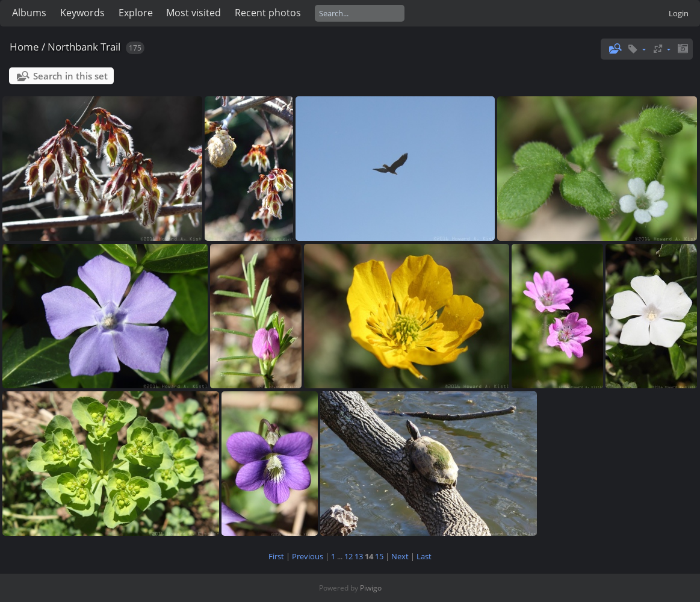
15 (379, 556)
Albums (29, 13)
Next (400, 556)
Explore (136, 13)
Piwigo (371, 588)
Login (679, 13)
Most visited (194, 13)
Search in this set (70, 76)
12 (348, 556)
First (276, 556)
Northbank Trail (84, 47)
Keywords (82, 13)
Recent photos (268, 13)
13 (359, 556)
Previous (308, 556)
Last (424, 556)
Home (24, 47)
